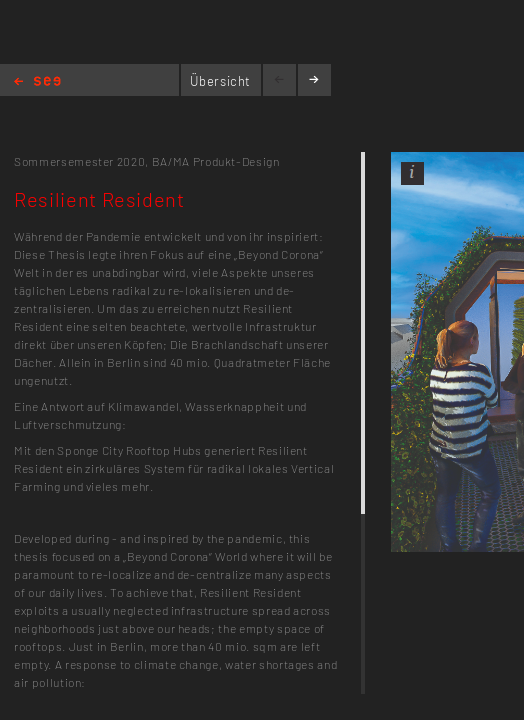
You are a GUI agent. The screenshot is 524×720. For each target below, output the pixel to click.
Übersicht (220, 81)
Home (37, 82)
